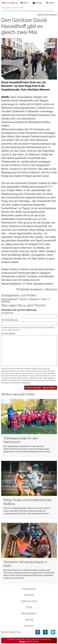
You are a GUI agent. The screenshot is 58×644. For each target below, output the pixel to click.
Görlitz (23, 299)
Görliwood (34, 299)
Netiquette (26, 383)
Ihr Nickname (8, 313)
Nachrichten (18, 8)
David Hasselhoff (9, 299)
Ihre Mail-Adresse (10, 320)
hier (3, 383)
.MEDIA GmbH (29, 642)
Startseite (6, 8)
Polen (45, 299)
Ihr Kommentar (8, 333)
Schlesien (6, 301)
